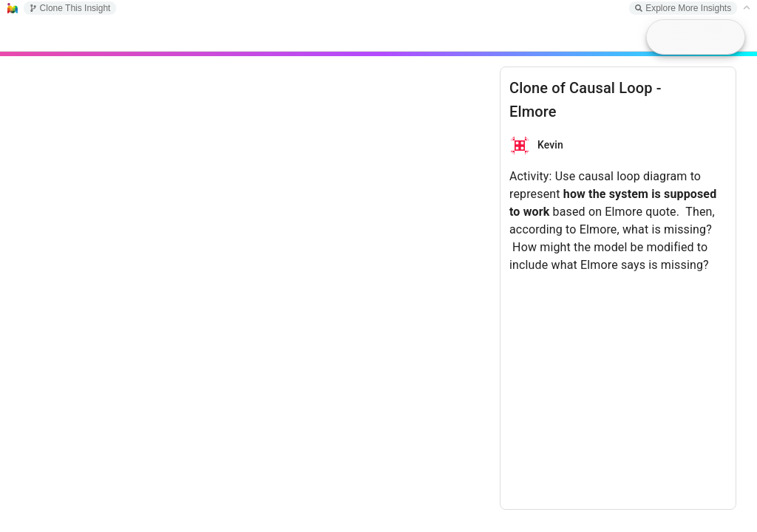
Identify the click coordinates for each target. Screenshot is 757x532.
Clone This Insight (70, 8)
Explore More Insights (683, 8)
